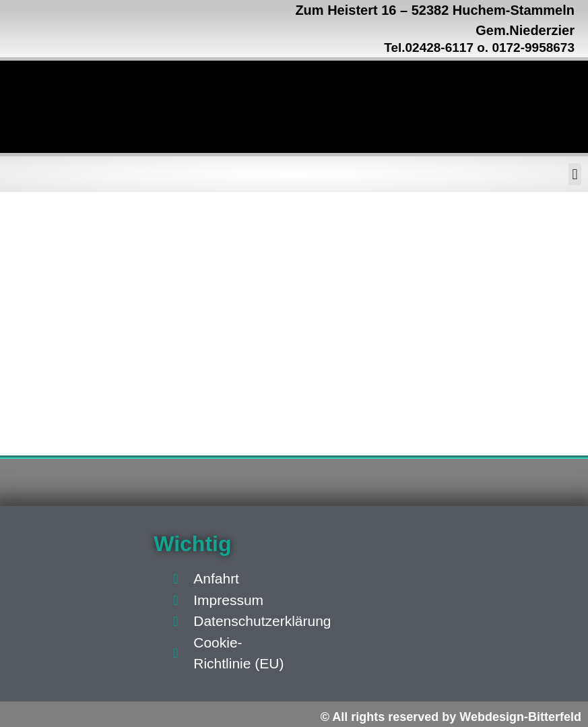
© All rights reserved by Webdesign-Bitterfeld (451, 717)
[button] (575, 174)
